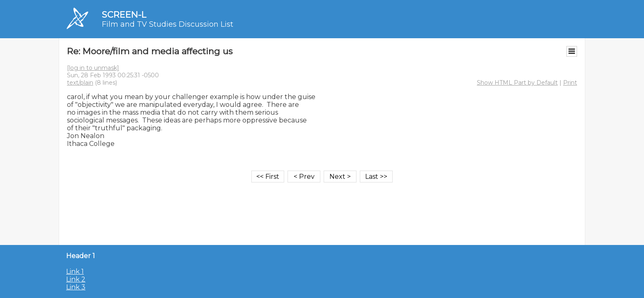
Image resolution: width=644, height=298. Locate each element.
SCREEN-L (124, 15)
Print (570, 83)
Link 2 (76, 279)
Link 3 (76, 287)
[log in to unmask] (93, 68)
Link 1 (75, 271)
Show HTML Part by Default (517, 83)
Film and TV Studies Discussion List (168, 24)
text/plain (80, 83)
